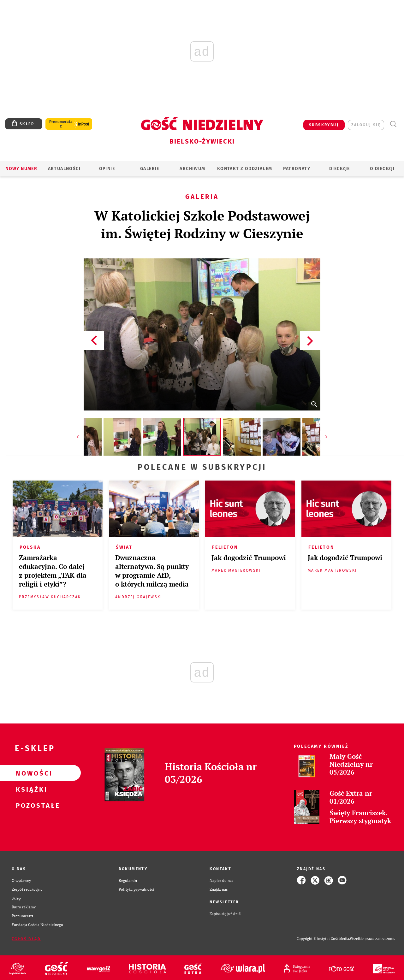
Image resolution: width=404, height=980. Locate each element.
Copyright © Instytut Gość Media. (323, 939)
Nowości (30, 773)
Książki (30, 789)
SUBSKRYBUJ (324, 125)
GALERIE (150, 169)
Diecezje (339, 169)
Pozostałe (30, 805)
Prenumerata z (61, 124)
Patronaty (297, 169)
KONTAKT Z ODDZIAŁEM (245, 169)
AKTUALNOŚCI (64, 169)
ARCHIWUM (192, 169)
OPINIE (107, 169)
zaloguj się (366, 125)
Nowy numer (21, 169)
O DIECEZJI (382, 169)
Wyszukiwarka (393, 124)
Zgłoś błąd (26, 939)
